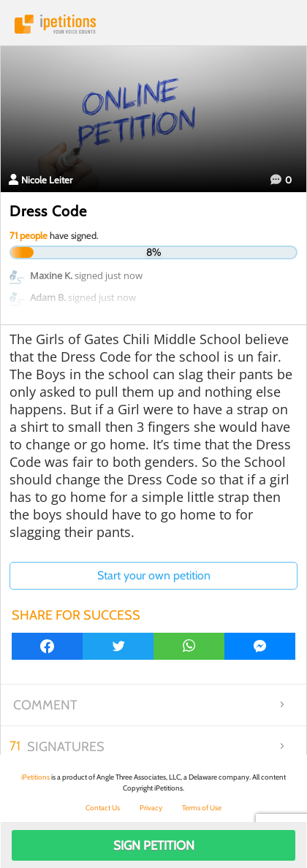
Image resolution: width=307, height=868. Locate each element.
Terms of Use (202, 808)
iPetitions (153, 24)
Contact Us (103, 808)
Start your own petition (154, 575)
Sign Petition (154, 845)
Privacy (151, 808)
